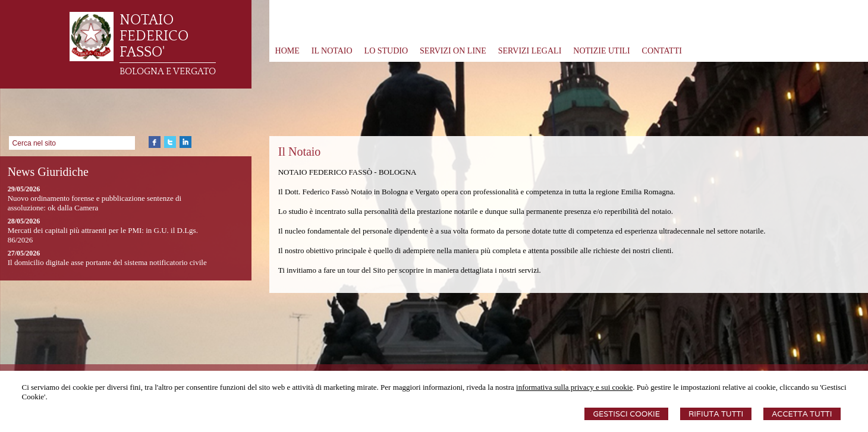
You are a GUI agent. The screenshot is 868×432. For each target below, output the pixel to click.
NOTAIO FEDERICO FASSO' (154, 36)
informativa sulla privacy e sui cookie (574, 387)
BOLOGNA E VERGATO (168, 71)
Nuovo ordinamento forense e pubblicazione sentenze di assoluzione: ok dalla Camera (95, 203)
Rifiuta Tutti (716, 414)
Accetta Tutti (802, 414)
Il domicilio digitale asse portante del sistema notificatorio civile (107, 262)
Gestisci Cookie (626, 414)
